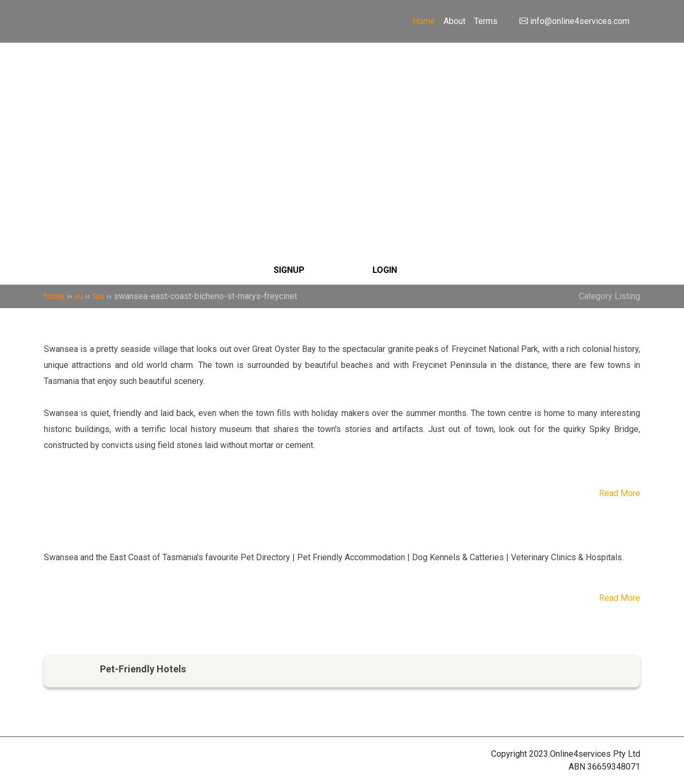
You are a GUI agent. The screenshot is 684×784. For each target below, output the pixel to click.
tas (98, 296)
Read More (620, 493)
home (54, 296)
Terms (486, 21)
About (454, 21)
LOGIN (385, 270)
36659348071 (614, 767)
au (79, 296)
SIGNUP (289, 270)
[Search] (342, 93)
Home (424, 21)
